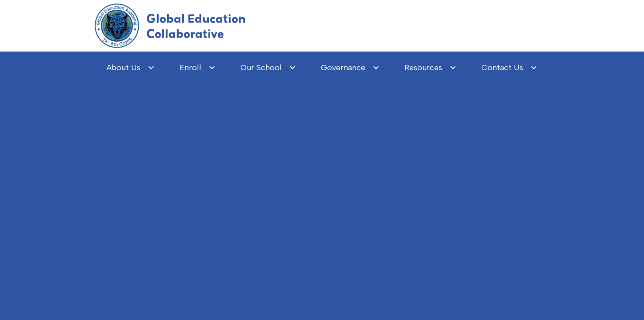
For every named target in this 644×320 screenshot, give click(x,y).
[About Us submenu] (131, 68)
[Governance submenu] (350, 68)
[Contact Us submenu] (509, 68)
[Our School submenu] (268, 68)
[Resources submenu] (430, 68)
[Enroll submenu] (198, 68)
